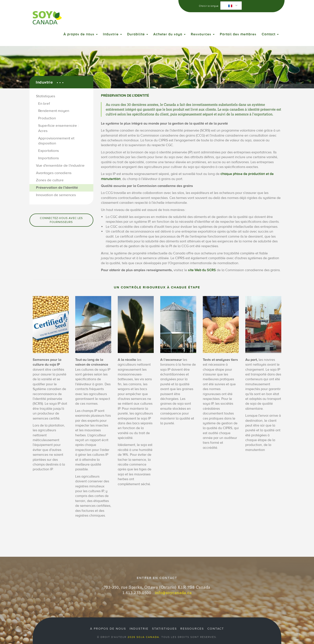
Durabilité (138, 34)
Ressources (203, 34)
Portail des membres (238, 34)
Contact (270, 34)
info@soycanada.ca (173, 593)
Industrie (112, 34)
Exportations (49, 151)
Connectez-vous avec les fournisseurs (61, 220)
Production (47, 118)
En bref (44, 104)
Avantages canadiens (54, 173)
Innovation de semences (56, 195)
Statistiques (46, 96)
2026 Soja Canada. (144, 637)
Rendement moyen (54, 111)
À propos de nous (81, 34)
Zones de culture (50, 180)
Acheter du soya (169, 34)
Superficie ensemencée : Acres (58, 128)
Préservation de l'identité (57, 188)
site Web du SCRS (202, 270)
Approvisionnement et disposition (56, 141)
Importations (49, 158)
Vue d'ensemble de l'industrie (60, 166)
